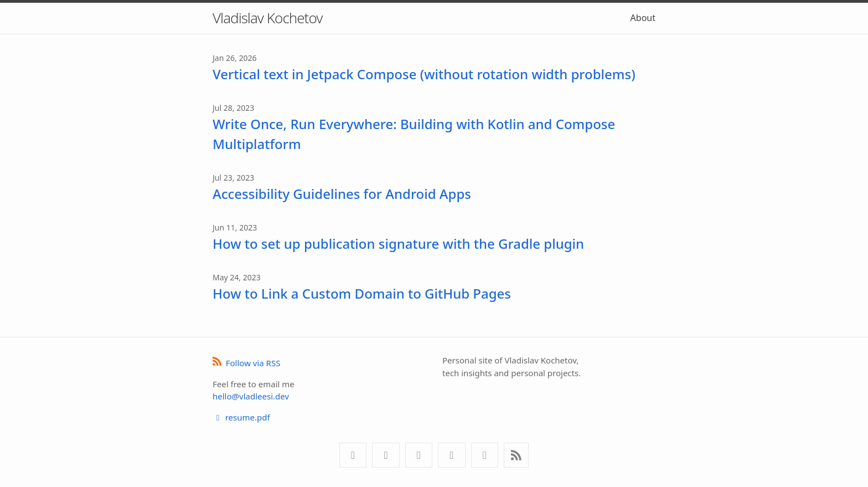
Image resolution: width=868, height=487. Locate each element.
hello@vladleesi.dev (251, 396)
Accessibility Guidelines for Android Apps (342, 194)
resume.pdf (241, 417)
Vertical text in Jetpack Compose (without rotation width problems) (424, 74)
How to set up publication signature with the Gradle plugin (398, 243)
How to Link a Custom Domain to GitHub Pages (362, 293)
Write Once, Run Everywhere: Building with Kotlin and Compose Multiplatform (414, 134)
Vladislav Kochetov (267, 18)
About (643, 18)
